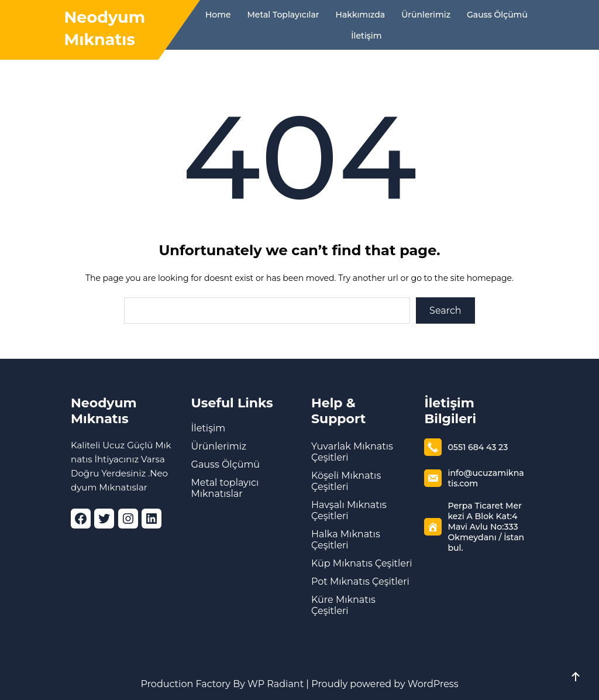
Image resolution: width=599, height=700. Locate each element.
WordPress (433, 684)
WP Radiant (274, 684)
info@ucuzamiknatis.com (485, 478)
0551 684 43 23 (477, 447)
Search (445, 310)
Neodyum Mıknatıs (104, 411)
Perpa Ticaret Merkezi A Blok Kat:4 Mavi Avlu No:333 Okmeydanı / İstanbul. (486, 527)
